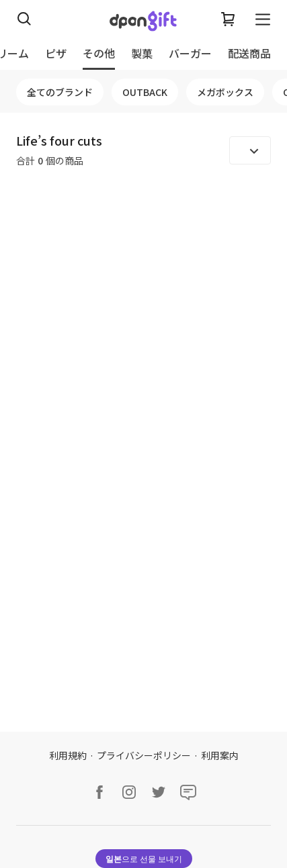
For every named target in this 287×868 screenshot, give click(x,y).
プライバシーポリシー (144, 755)
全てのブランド (60, 92)
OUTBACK (145, 92)
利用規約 (68, 755)
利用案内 (220, 755)
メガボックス (225, 92)
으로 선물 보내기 (144, 858)
